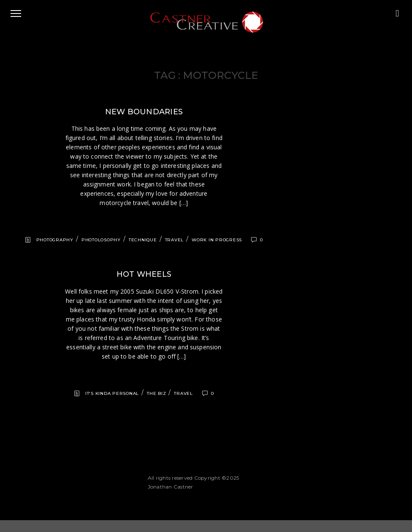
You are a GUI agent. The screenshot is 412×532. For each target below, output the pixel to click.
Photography (55, 240)
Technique (143, 240)
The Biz (156, 393)
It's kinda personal (112, 393)
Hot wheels (144, 274)
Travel (175, 240)
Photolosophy (101, 240)
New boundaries (144, 112)
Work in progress (217, 240)
